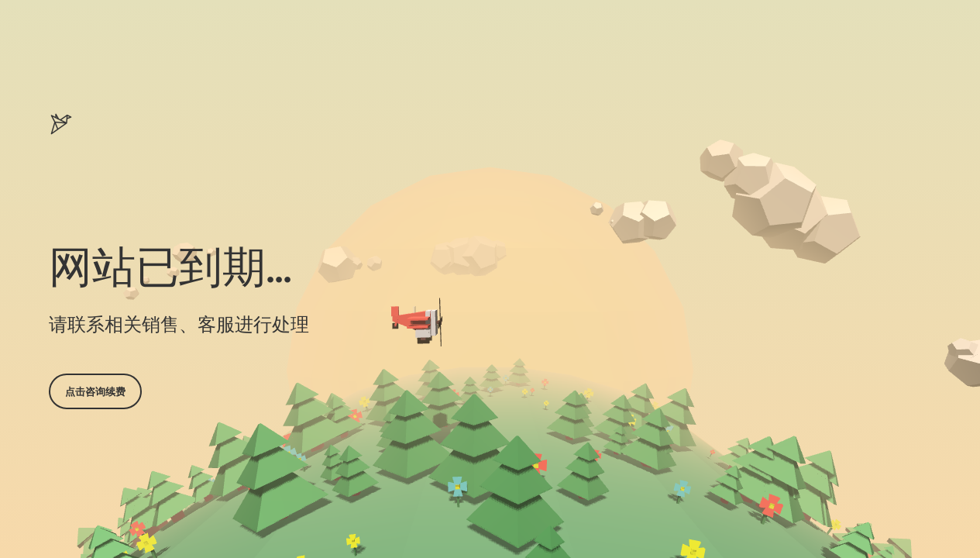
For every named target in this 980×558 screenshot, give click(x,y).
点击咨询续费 (95, 391)
